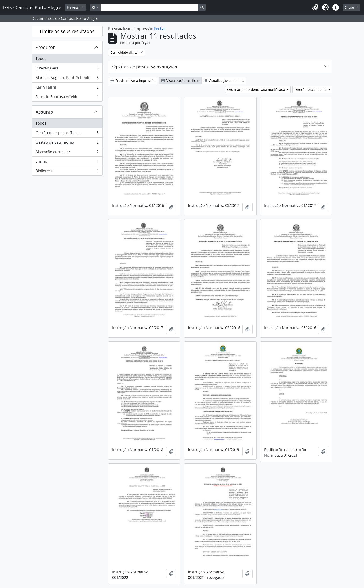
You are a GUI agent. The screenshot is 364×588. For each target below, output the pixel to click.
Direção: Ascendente (311, 90)
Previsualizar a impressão (133, 81)
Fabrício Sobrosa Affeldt (67, 98)
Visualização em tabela (224, 81)
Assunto (44, 112)
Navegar (74, 7)
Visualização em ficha (180, 81)
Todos (41, 59)
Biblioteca (67, 172)
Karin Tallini (67, 88)
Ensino (67, 162)
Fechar (160, 29)
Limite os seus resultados (67, 31)
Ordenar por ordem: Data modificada (257, 90)
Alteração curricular (67, 153)
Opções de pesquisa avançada (145, 66)
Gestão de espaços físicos (67, 134)
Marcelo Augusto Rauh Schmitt (67, 79)
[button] (315, 7)
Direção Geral (67, 69)
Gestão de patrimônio (67, 143)
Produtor (45, 47)
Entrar (350, 7)
